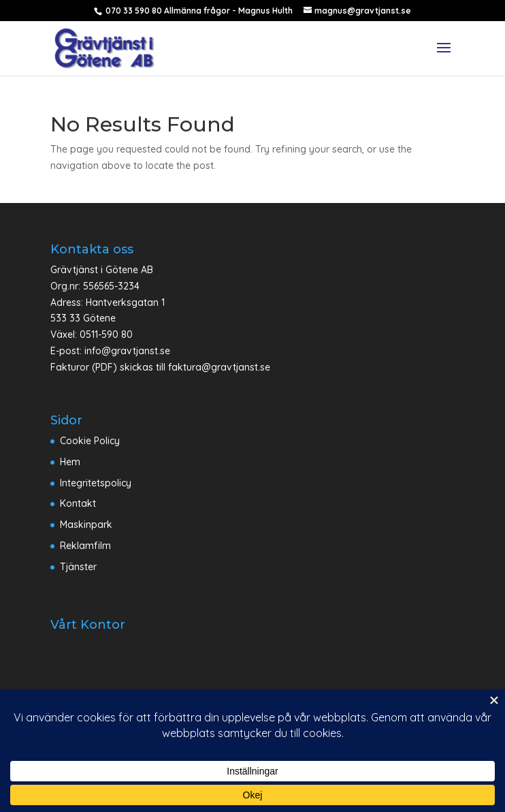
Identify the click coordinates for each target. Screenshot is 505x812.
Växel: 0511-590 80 (92, 334)
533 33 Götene (83, 318)
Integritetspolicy (96, 483)
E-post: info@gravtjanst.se (110, 351)
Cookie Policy (90, 441)
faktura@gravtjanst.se (219, 367)
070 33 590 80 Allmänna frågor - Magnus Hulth (198, 11)
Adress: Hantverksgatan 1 (108, 302)
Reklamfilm (85, 546)
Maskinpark (86, 525)
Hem (70, 462)
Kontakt (78, 503)
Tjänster (78, 567)
